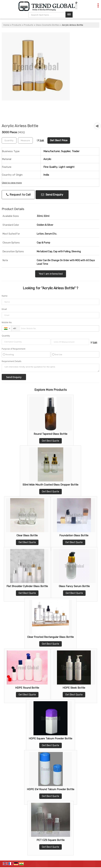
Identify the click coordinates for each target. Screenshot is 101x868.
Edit (40, 140)
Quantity (6, 336)
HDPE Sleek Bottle (74, 688)
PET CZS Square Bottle (51, 840)
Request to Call (18, 195)
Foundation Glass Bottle (74, 535)
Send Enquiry (52, 195)
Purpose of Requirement (14, 349)
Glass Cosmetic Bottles (48, 25)
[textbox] (25, 140)
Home (6, 25)
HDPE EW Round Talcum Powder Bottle (51, 789)
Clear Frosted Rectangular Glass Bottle (50, 637)
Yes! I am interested (51, 274)
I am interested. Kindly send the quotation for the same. (50, 368)
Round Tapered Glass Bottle (50, 434)
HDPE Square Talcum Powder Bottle (50, 739)
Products (17, 25)
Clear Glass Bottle (27, 535)
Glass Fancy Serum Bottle (74, 586)
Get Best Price (59, 140)
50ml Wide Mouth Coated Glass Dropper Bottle (50, 485)
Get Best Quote (50, 441)
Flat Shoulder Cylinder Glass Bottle (27, 586)
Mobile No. (7, 322)
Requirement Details (11, 361)
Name (5, 296)
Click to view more (12, 183)
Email (4, 309)
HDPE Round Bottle (27, 688)
